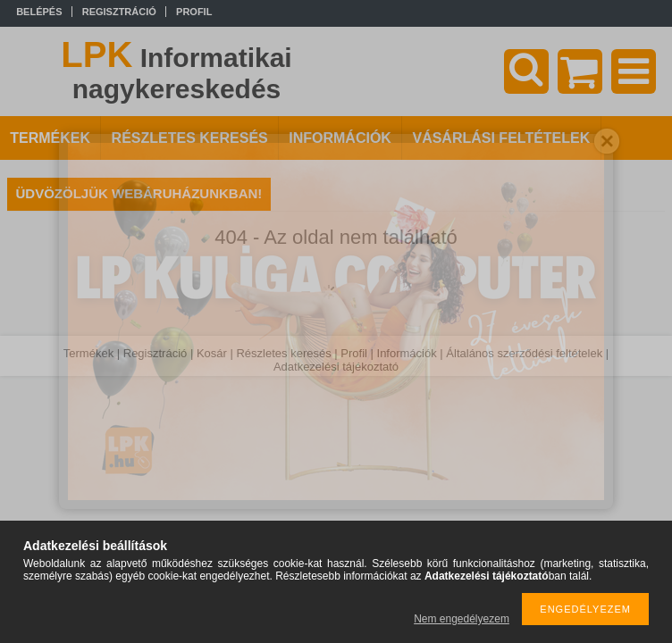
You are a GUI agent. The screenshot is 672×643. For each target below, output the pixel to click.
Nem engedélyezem (462, 619)
